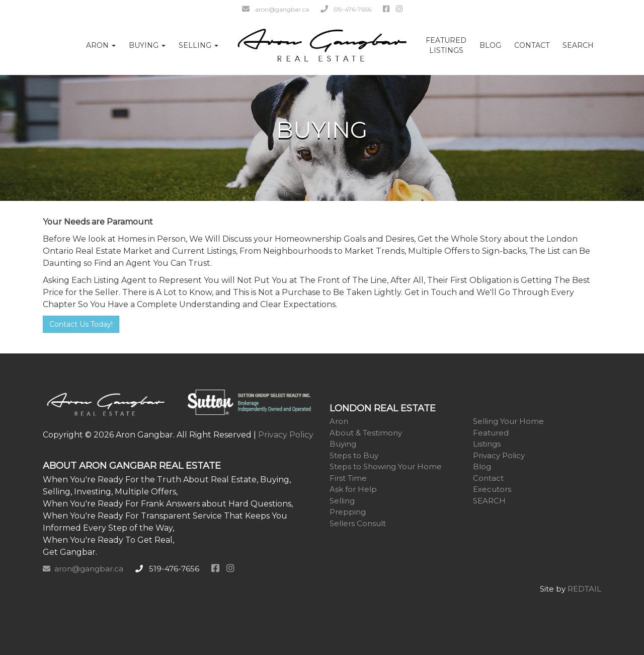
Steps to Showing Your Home (386, 466)
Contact (532, 45)
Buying (343, 444)
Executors (492, 489)
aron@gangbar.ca (275, 9)
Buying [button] (147, 45)
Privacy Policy (286, 435)
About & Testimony (366, 433)
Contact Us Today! (81, 324)
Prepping (348, 512)
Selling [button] (198, 45)
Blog (490, 45)
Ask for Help (353, 489)
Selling (342, 501)
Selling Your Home (508, 421)
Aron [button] (101, 45)
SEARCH (578, 45)
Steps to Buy (354, 455)
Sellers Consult (358, 523)
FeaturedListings (446, 45)
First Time (348, 478)
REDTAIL (584, 589)
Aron (339, 421)
